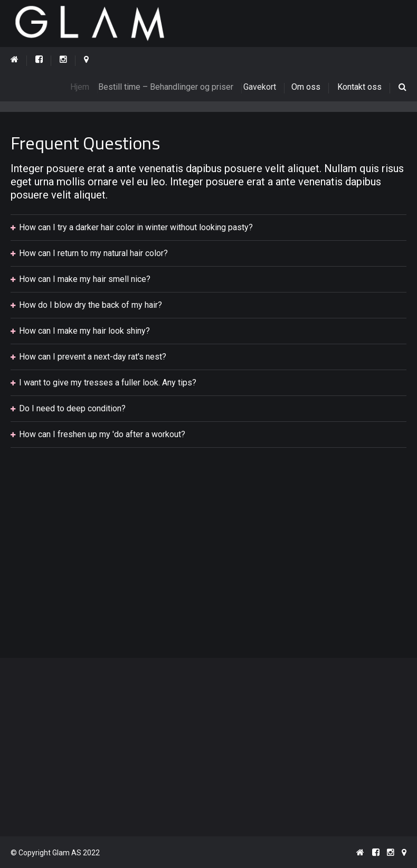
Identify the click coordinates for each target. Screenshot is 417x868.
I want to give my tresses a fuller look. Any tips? (108, 383)
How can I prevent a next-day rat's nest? (93, 357)
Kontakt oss (359, 87)
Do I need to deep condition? (72, 409)
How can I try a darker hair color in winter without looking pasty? (136, 228)
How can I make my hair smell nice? (85, 280)
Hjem (84, 87)
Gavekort (265, 87)
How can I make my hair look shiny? (84, 331)
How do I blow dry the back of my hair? (91, 305)
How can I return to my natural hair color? (93, 254)
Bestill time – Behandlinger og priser (172, 87)
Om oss (307, 87)
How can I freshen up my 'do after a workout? (102, 435)
